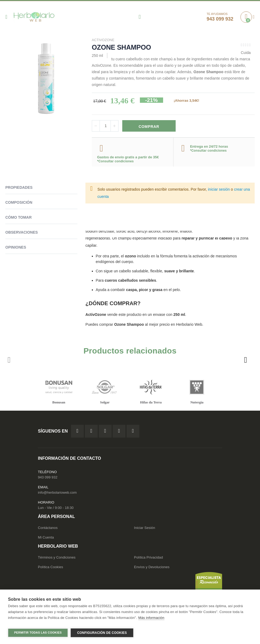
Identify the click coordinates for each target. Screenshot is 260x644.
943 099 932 (48, 478)
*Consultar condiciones (115, 162)
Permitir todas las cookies (38, 633)
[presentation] (245, 361)
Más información (151, 620)
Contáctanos (48, 529)
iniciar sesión (219, 190)
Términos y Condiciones (57, 558)
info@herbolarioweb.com (57, 493)
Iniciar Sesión (145, 529)
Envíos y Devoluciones (152, 568)
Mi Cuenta (46, 538)
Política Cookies (50, 568)
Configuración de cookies (102, 633)
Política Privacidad (148, 558)
